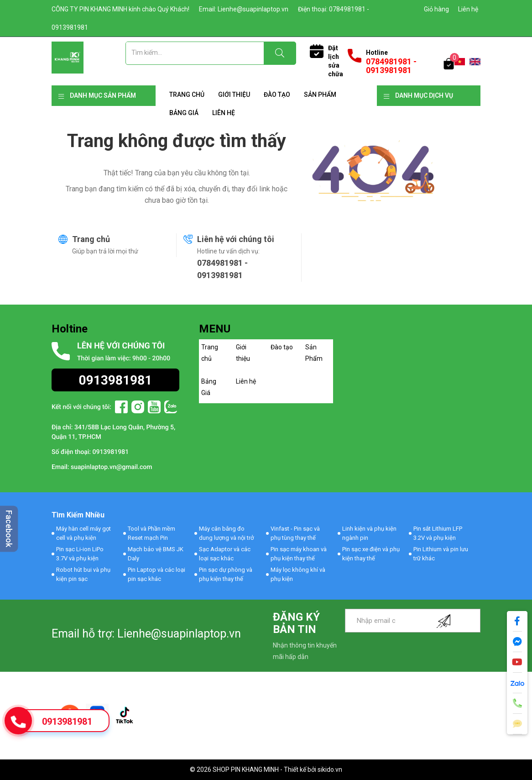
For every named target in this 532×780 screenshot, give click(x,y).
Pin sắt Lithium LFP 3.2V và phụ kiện (438, 533)
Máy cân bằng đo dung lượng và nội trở (226, 533)
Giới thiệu (234, 95)
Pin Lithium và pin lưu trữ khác (441, 554)
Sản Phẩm (320, 95)
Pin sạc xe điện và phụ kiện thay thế (371, 554)
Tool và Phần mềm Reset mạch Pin (151, 533)
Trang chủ (187, 95)
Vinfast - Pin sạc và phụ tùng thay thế (295, 533)
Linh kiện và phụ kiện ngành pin (369, 533)
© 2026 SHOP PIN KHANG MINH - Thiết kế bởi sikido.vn (266, 769)
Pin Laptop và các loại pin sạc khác (156, 574)
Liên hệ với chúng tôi (236, 239)
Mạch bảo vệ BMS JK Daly (156, 554)
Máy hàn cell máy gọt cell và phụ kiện (83, 533)
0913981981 (67, 722)
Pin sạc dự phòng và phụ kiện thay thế (226, 574)
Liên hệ (468, 9)
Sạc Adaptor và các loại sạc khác (225, 554)
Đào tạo (277, 95)
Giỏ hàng (436, 9)
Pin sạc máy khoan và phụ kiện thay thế (299, 554)
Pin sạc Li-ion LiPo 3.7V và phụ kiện (80, 554)
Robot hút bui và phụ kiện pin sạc (83, 574)
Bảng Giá (184, 113)
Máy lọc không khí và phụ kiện (298, 574)
